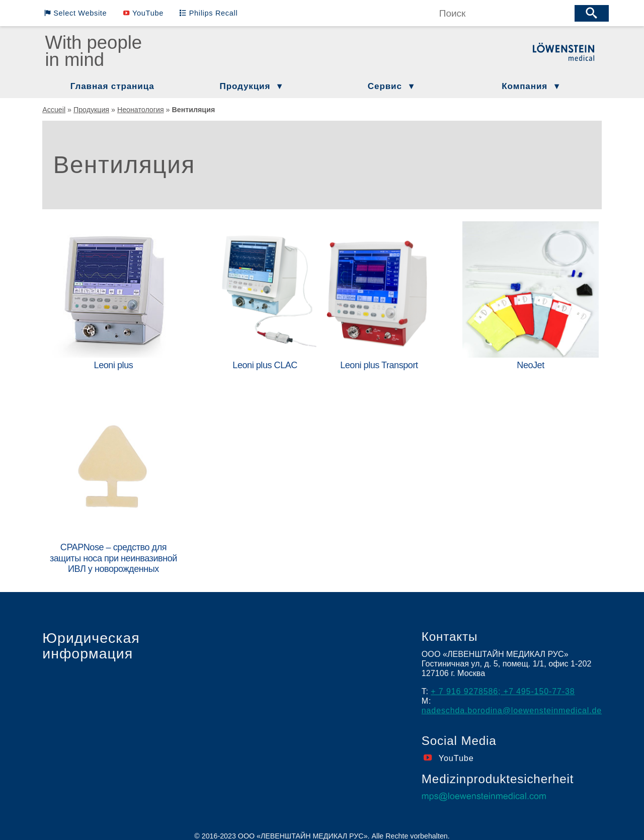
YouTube (146, 13)
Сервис (385, 86)
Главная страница (112, 86)
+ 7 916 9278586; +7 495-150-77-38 (503, 684)
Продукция (245, 86)
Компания (525, 86)
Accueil (54, 110)
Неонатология (141, 110)
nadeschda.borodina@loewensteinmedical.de (513, 703)
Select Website (79, 13)
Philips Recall (210, 13)
